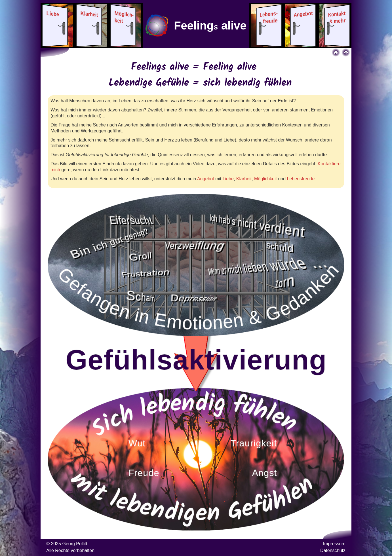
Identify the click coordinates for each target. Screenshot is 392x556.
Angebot (206, 179)
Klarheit (244, 179)
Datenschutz (333, 550)
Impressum (334, 544)
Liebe (228, 179)
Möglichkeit (265, 179)
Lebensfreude (301, 179)
